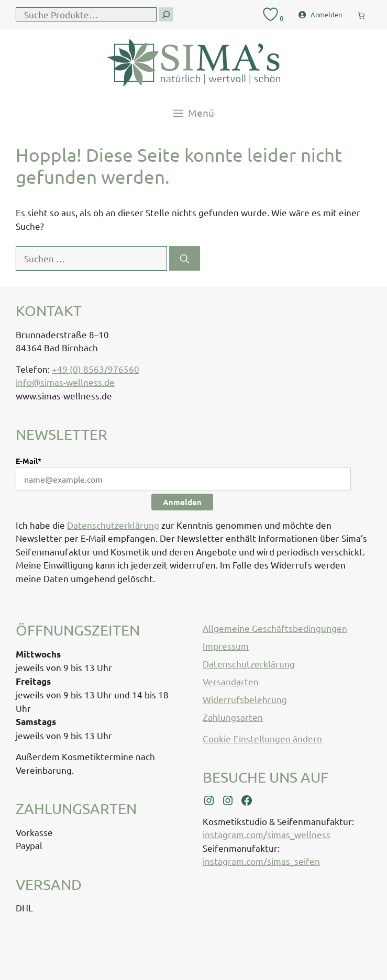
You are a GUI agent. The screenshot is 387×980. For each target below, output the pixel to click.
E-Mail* (29, 461)
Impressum (226, 646)
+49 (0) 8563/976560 (96, 369)
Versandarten (231, 681)
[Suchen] (185, 259)
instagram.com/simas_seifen (261, 861)
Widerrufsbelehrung (245, 699)
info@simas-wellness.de (65, 382)
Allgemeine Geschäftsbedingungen (275, 628)
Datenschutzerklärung (113, 525)
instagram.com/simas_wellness (267, 834)
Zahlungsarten (233, 717)
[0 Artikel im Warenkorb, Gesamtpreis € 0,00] (361, 13)
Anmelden (182, 502)
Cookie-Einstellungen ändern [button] (262, 738)
